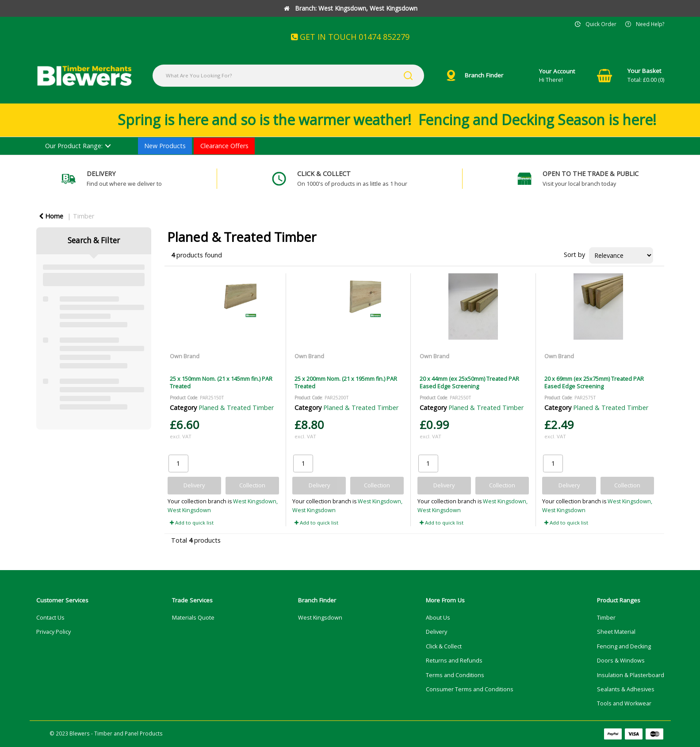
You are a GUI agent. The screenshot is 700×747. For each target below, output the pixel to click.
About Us (438, 618)
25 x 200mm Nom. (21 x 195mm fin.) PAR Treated (346, 382)
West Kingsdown (320, 618)
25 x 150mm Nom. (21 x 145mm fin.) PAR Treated (221, 382)
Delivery (436, 632)
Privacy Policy (54, 632)
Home (51, 216)
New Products (165, 146)
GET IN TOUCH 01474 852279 (350, 37)
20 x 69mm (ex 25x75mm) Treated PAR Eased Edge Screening (594, 382)
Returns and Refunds (454, 661)
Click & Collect (444, 646)
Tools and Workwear (624, 703)
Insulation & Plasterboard (631, 675)
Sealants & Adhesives (626, 689)
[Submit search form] (408, 76)
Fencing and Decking (624, 646)
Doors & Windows (621, 661)
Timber (84, 216)
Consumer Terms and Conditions (470, 689)
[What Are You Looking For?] (288, 76)
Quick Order (601, 24)
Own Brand (185, 356)
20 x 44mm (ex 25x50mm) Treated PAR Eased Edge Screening (469, 382)
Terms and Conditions (455, 675)
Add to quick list (192, 523)
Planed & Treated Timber (236, 408)
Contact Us (50, 618)
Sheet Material (616, 632)
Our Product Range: (74, 146)
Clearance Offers (224, 146)
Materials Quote (193, 618)
